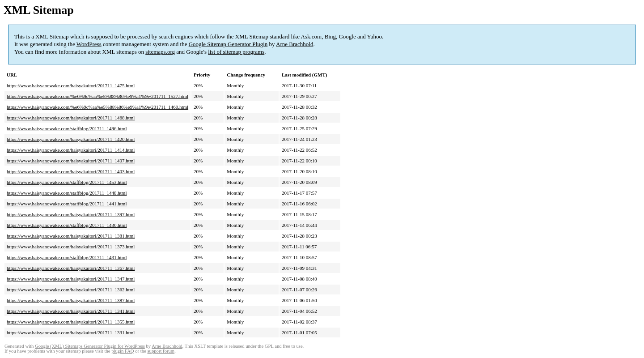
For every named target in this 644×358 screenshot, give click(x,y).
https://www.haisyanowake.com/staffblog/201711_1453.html (67, 182)
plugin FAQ (123, 351)
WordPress (89, 44)
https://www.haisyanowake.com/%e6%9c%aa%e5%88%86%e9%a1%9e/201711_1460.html (97, 107)
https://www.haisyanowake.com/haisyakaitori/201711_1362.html (71, 290)
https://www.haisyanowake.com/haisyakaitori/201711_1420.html (71, 139)
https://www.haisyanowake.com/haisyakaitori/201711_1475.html (71, 85)
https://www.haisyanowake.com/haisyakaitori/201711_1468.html (71, 118)
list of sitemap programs (236, 52)
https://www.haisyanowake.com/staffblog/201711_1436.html (67, 225)
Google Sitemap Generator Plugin (228, 44)
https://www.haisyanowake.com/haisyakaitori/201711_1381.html (71, 236)
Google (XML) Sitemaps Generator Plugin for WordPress (90, 346)
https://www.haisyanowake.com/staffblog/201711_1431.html (67, 257)
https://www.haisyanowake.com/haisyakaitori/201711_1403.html (71, 171)
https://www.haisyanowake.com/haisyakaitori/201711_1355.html (71, 322)
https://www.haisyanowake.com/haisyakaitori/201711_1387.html (71, 300)
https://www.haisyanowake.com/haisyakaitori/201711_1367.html (71, 268)
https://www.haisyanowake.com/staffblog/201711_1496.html (67, 128)
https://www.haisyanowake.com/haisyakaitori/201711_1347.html (71, 279)
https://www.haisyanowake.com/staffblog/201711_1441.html (67, 204)
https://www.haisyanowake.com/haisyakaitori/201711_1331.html (71, 332)
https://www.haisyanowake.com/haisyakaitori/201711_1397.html (71, 214)
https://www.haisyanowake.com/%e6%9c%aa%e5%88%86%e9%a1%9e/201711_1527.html (97, 96)
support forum (161, 351)
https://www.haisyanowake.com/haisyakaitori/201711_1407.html (71, 161)
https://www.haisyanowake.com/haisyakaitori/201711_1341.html (71, 311)
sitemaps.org (160, 52)
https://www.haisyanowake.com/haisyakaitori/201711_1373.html (71, 247)
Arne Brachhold (294, 44)
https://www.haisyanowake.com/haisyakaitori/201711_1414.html (71, 150)
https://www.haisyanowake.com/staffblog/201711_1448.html (67, 193)
